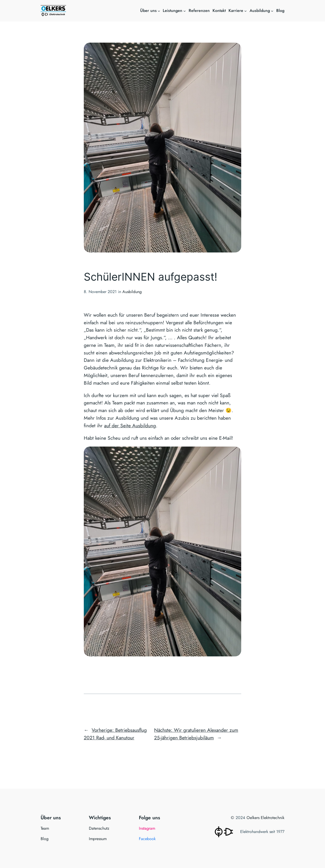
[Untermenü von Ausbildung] (272, 11)
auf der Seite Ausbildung (130, 426)
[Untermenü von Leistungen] (185, 11)
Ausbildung (132, 292)
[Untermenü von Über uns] (159, 11)
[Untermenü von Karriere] (246, 11)
